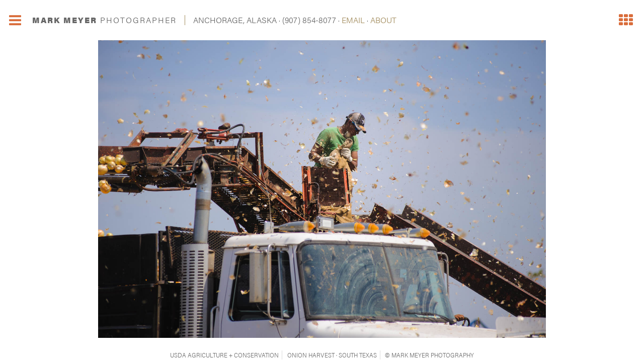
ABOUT (383, 20)
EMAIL (353, 20)
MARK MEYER (104, 20)
